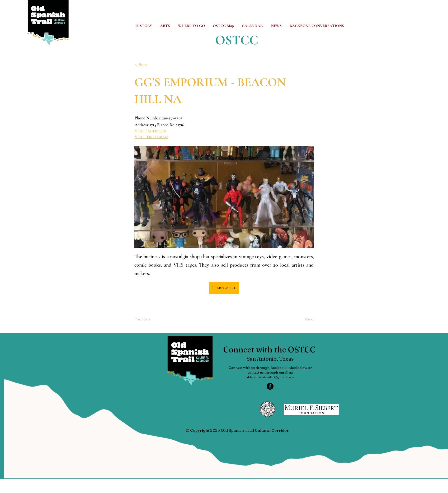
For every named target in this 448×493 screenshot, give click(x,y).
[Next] (301, 319)
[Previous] (152, 319)
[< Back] (152, 65)
